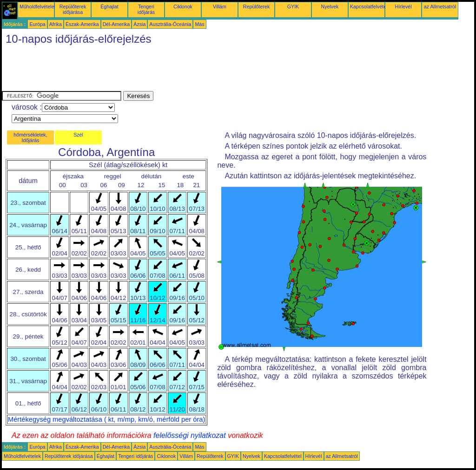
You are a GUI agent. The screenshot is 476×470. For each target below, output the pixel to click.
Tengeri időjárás (146, 9)
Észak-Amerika (82, 24)
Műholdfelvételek (38, 7)
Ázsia (139, 24)
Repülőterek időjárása (73, 9)
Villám (220, 7)
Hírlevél (403, 7)
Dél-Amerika (116, 24)
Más (199, 24)
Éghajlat (109, 7)
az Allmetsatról (440, 7)
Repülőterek (256, 7)
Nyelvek (330, 7)
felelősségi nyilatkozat (190, 435)
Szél (78, 135)
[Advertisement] (171, 70)
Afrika (56, 24)
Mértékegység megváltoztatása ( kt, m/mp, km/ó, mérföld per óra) (106, 419)
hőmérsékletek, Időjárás (30, 137)
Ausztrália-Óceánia (170, 24)
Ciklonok (183, 7)
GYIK (293, 7)
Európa (37, 24)
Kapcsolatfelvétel (369, 7)
